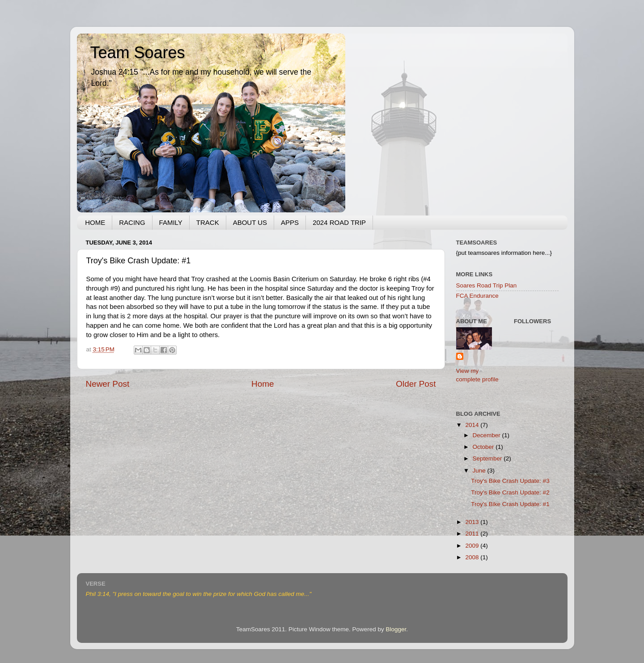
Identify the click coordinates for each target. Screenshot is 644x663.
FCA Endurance (477, 296)
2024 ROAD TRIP (339, 222)
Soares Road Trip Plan (487, 285)
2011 (473, 534)
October (484, 447)
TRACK (208, 222)
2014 (473, 425)
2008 (473, 557)
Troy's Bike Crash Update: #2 (510, 492)
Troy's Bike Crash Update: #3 (510, 481)
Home (263, 384)
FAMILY (171, 222)
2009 (473, 546)
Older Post (416, 384)
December (487, 435)
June (480, 471)
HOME (95, 222)
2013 (473, 522)
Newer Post (108, 384)
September (488, 458)
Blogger (396, 629)
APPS (290, 222)
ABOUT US (250, 222)
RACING (132, 222)
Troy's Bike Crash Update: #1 (510, 504)
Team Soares (138, 53)
